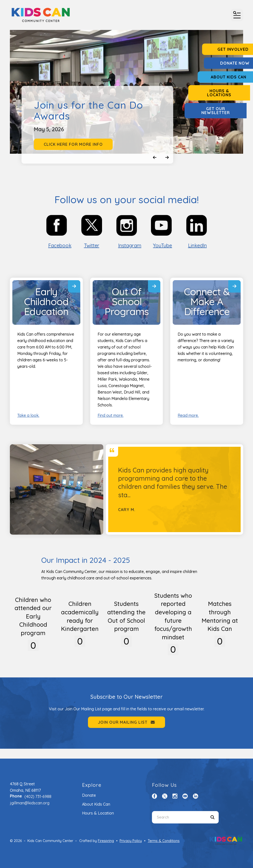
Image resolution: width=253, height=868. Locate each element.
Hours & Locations (222, 93)
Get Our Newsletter (222, 111)
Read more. (188, 415)
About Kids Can (222, 77)
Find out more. (111, 415)
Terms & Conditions (164, 841)
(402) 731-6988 (38, 796)
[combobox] (179, 817)
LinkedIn (197, 245)
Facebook (60, 245)
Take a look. (28, 415)
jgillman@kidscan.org (30, 803)
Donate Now (222, 63)
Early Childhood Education (46, 301)
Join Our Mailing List (126, 722)
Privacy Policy (131, 841)
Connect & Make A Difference (207, 301)
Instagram (130, 245)
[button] (237, 15)
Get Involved (222, 49)
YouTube (162, 245)
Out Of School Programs (127, 301)
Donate (89, 795)
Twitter (92, 245)
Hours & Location (98, 813)
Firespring (106, 841)
